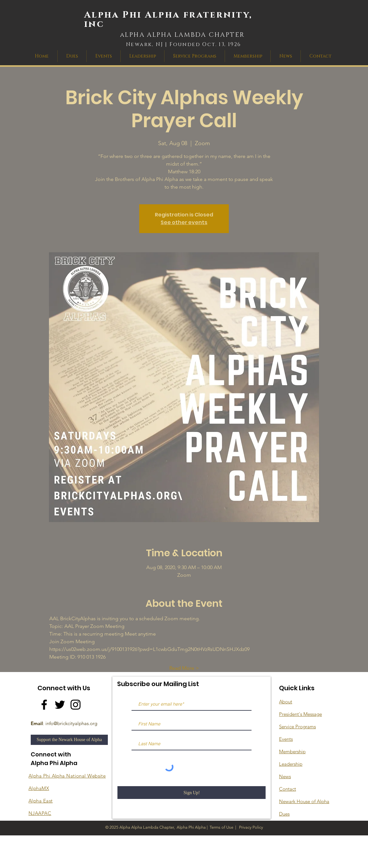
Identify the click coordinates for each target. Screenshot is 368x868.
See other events (184, 222)
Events (286, 739)
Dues (284, 814)
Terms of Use (221, 827)
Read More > (184, 668)
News (285, 776)
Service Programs (297, 727)
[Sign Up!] (192, 793)
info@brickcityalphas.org (71, 723)
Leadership (291, 764)
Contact (288, 789)
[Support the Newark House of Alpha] (69, 740)
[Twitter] (60, 705)
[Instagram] (76, 705)
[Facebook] (44, 705)
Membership (292, 751)
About (286, 702)
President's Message (300, 714)
